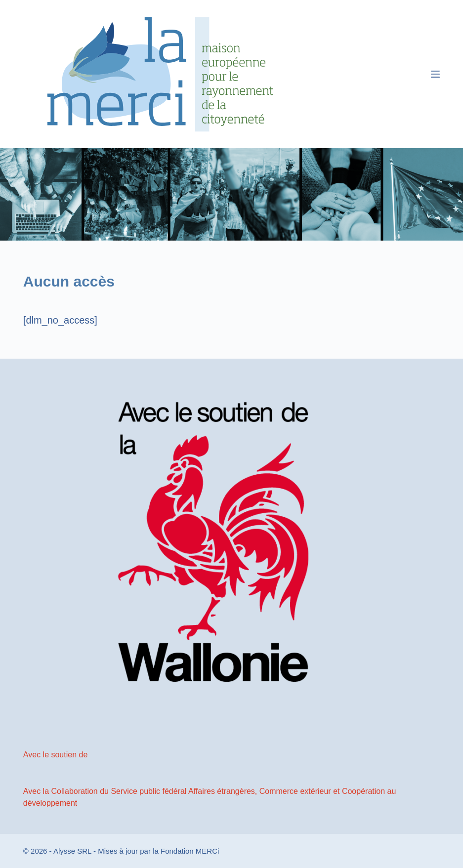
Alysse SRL (72, 851)
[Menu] (435, 74)
